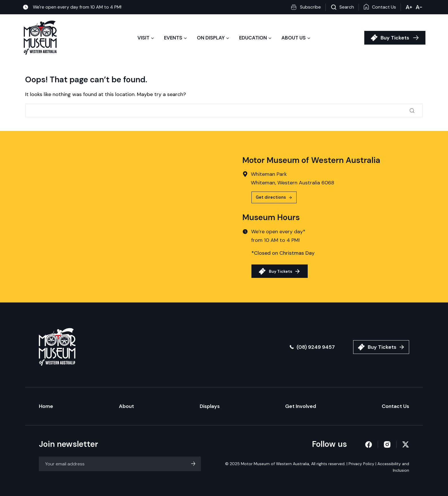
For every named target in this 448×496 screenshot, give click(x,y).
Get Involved (301, 406)
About (126, 406)
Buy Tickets (395, 38)
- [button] (419, 7)
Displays (210, 406)
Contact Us (395, 406)
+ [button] (409, 7)
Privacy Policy (361, 464)
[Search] (224, 110)
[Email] (120, 464)
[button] (308, 7)
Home (46, 406)
